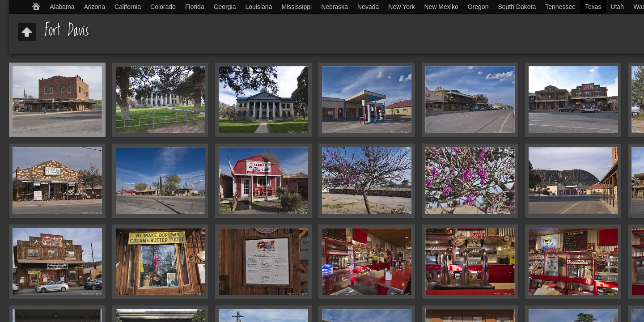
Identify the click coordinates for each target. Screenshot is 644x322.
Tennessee (560, 7)
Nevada (368, 7)
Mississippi (297, 7)
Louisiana (259, 7)
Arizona (94, 7)
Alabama (62, 7)
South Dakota (517, 7)
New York (401, 7)
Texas (593, 7)
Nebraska (335, 7)
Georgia (225, 7)
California (128, 7)
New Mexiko (441, 7)
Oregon (478, 7)
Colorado (163, 7)
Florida (195, 7)
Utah (618, 7)
